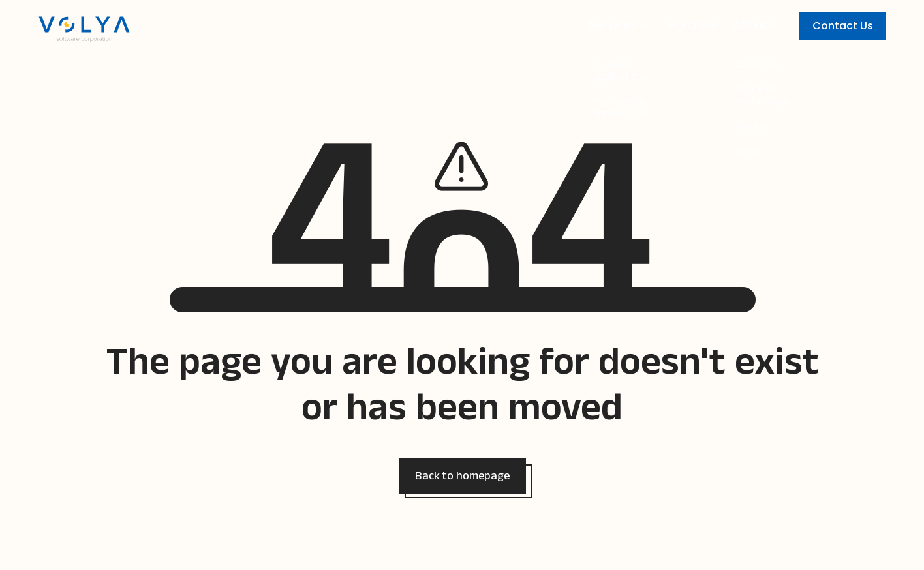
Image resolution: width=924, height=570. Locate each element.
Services (620, 28)
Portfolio (695, 28)
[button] (462, 476)
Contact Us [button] (843, 26)
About (754, 28)
